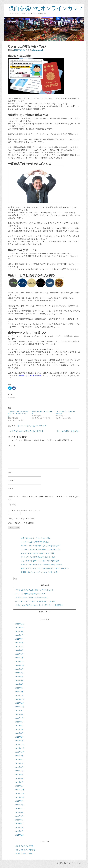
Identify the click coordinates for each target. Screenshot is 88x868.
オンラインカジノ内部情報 (25, 850)
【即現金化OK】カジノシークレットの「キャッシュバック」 (18, 414)
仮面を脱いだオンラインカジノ (46, 8)
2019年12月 (20, 744)
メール (11, 480)
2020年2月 (19, 737)
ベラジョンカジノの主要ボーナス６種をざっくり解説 (35, 601)
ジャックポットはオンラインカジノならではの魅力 (40, 561)
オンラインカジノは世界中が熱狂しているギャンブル (41, 549)
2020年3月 (19, 733)
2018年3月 (19, 824)
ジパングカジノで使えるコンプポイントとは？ (38, 557)
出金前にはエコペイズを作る (30, 376)
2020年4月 (19, 729)
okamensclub (38, 50)
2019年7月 (19, 763)
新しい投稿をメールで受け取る (22, 523)
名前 (10, 472)
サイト (11, 489)
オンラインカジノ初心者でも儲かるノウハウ (32, 597)
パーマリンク (41, 426)
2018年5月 (19, 816)
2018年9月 (19, 801)
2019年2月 (19, 782)
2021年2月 (19, 692)
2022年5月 (19, 643)
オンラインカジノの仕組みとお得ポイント (26, 431)
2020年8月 (19, 714)
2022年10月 (20, 628)
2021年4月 (19, 684)
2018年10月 (20, 797)
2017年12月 (20, 835)
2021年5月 (19, 680)
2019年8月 (19, 760)
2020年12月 (20, 699)
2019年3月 (19, 778)
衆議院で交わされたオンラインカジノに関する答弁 (40, 572)
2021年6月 (19, 677)
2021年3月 (19, 688)
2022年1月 (19, 658)
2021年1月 (19, 695)
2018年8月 (19, 805)
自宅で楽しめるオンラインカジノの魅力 (36, 538)
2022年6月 (19, 639)
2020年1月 (19, 741)
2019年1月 (19, 786)
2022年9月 (19, 631)
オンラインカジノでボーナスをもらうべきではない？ (41, 546)
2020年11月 (20, 703)
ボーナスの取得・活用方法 (68, 431)
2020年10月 (20, 707)
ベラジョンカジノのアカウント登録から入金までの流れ (42, 565)
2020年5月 (19, 726)
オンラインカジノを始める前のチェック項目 (37, 553)
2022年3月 (19, 650)
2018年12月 (20, 790)
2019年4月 (19, 775)
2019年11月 (20, 748)
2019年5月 (19, 771)
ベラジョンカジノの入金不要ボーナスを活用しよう (34, 590)
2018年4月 (19, 820)
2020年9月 (19, 711)
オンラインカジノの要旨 (24, 846)
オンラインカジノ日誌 (26, 426)
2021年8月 (19, 669)
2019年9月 (19, 756)
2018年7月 (19, 809)
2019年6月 (19, 767)
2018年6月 (19, 812)
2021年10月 (20, 665)
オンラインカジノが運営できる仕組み (35, 542)
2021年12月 (20, 662)
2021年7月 (19, 673)
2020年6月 (19, 722)
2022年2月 (19, 654)
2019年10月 (20, 752)
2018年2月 (19, 827)
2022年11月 (20, 624)
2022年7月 (19, 635)
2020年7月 (19, 718)
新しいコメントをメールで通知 (22, 519)
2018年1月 (19, 831)
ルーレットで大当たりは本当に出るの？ (30, 594)
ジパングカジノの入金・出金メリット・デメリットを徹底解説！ (39, 605)
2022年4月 (19, 646)
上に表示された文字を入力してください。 (25, 510)
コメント (12, 445)
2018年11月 (20, 793)
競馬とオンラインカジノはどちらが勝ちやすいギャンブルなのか (45, 568)
